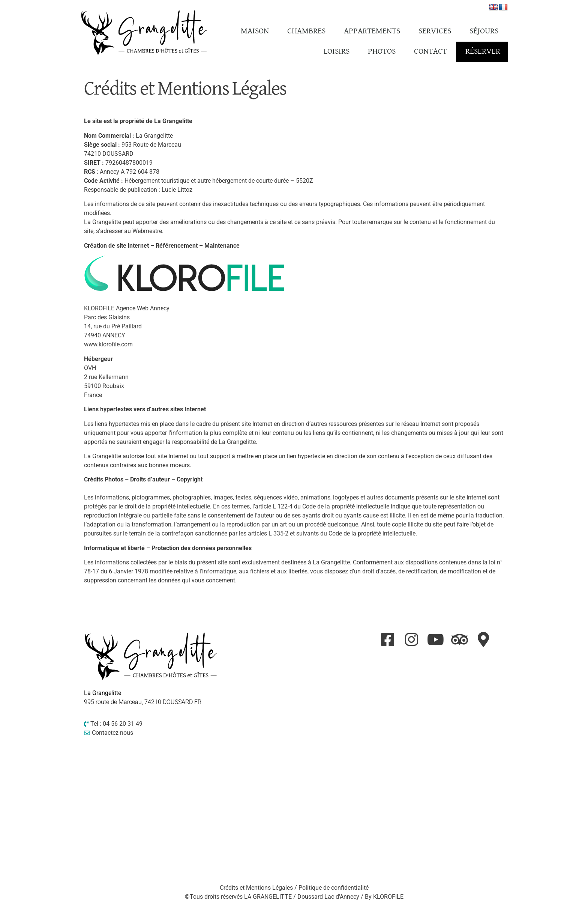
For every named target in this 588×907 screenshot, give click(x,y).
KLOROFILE (388, 897)
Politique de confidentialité (334, 888)
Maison (255, 31)
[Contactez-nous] (151, 733)
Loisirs (337, 52)
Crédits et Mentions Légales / (259, 888)
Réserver (483, 52)
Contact (430, 52)
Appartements (372, 31)
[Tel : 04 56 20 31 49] (151, 724)
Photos (382, 52)
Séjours (484, 31)
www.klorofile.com (108, 344)
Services (435, 31)
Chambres (306, 31)
